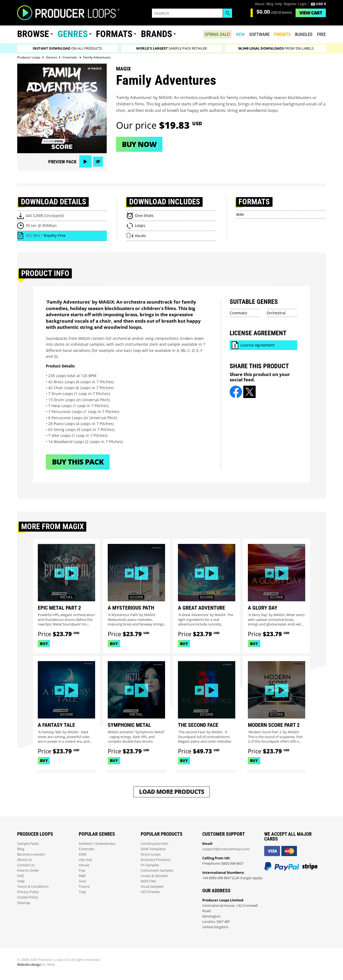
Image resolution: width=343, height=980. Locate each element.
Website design (29, 965)
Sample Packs (28, 844)
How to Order (28, 870)
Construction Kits (154, 844)
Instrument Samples (157, 870)
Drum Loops (151, 854)
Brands (156, 34)
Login (302, 4)
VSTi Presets (150, 892)
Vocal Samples (152, 887)
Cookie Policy (28, 897)
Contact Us (26, 865)
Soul (82, 881)
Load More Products (172, 792)
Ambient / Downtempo (97, 844)
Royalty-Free (55, 235)
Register (290, 4)
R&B (82, 876)
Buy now (139, 144)
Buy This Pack (78, 462)
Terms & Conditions (33, 887)
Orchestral (276, 313)
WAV (240, 214)
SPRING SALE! (217, 34)
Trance (84, 887)
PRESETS (282, 34)
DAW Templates (153, 849)
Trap (82, 892)
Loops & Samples (154, 876)
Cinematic (239, 313)
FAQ (20, 876)
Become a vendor (31, 854)
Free (321, 34)
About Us (25, 860)
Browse (33, 34)
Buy (44, 644)
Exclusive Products (156, 860)
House (84, 865)
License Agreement (258, 345)
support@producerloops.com (226, 849)
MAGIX (123, 69)
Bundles (304, 34)
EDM (83, 854)
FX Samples (150, 865)
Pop (82, 870)
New (240, 34)
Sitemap (24, 903)
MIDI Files (148, 881)
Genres (73, 34)
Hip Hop (85, 860)
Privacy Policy (28, 892)
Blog (270, 4)
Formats (114, 34)
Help (278, 4)
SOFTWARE (259, 34)
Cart (311, 13)
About (260, 4)
